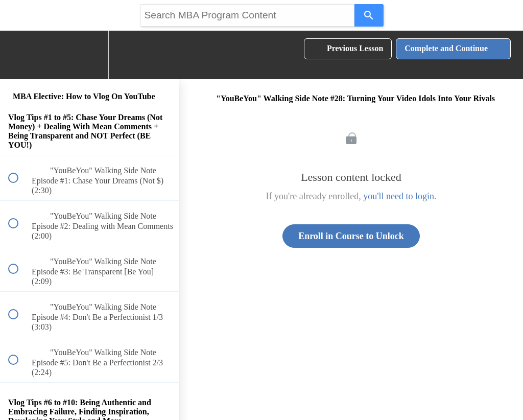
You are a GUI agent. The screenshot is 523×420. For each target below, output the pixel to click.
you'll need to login (399, 196)
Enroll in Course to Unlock (351, 236)
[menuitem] (89, 55)
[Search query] (247, 15)
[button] (19, 55)
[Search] (369, 15)
